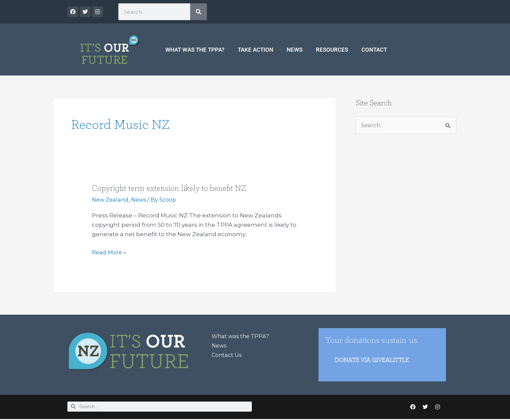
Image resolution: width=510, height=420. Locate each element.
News (295, 50)
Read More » (110, 252)
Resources (332, 50)
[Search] (199, 12)
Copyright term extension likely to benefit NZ (173, 188)
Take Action (256, 50)
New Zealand (111, 200)
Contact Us (228, 355)
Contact (374, 50)
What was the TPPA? (195, 50)
